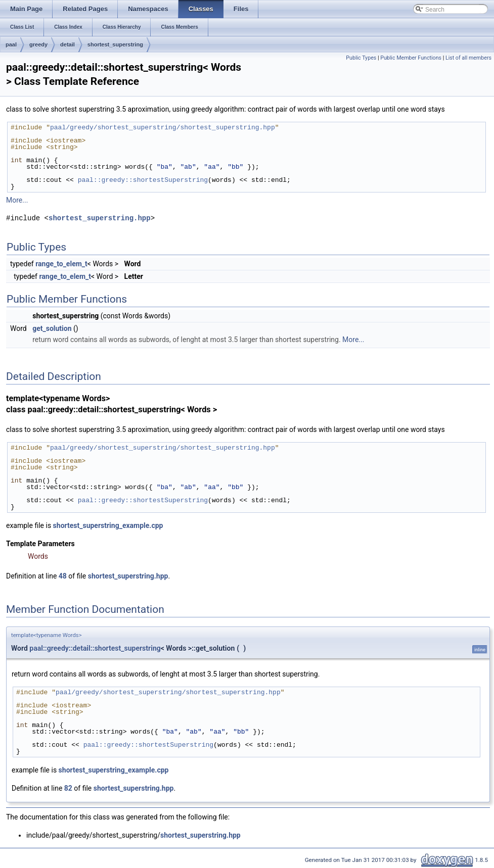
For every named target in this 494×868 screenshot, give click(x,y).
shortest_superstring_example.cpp (108, 525)
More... (17, 200)
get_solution (52, 328)
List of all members (468, 58)
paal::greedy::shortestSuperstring (143, 180)
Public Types (361, 58)
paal (11, 44)
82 (68, 788)
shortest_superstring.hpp (100, 218)
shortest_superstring (115, 44)
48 (63, 576)
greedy (38, 44)
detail (68, 44)
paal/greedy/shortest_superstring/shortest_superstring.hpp (163, 127)
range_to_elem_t (61, 264)
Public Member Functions (411, 58)
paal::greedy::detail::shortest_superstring (95, 648)
